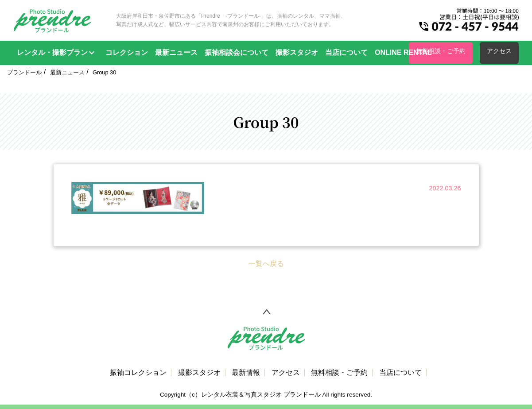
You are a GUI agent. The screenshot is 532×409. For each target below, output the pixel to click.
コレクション (127, 52)
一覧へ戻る (266, 264)
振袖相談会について (237, 52)
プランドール (24, 72)
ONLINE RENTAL (403, 52)
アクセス (499, 51)
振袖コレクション (138, 373)
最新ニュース (176, 52)
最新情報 (246, 373)
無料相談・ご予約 (441, 51)
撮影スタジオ (297, 52)
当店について (346, 52)
